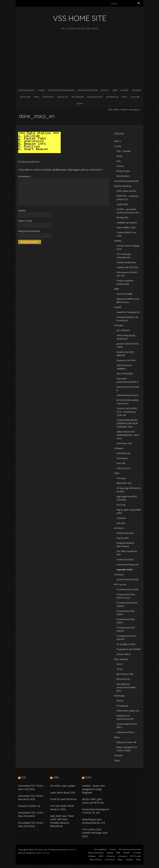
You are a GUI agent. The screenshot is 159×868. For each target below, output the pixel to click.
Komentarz (25, 176)
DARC (88, 778)
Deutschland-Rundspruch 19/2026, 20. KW (95, 811)
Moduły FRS (122, 217)
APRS (36, 97)
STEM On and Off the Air (63, 799)
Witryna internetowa (29, 231)
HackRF (124, 90)
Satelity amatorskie (126, 262)
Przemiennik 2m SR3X (127, 589)
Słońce (120, 701)
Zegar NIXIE (122, 204)
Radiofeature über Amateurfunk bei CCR (93, 821)
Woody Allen (123, 176)
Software (25, 97)
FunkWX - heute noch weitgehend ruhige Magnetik (93, 789)
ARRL (56, 778)
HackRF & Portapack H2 (128, 312)
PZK (24, 778)
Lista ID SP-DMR (124, 294)
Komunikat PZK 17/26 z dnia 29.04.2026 (31, 814)
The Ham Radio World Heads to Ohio (62, 807)
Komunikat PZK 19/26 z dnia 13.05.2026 (31, 787)
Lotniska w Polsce (125, 732)
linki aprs (121, 523)
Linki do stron (123, 468)
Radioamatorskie (125, 533)
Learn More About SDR (63, 793)
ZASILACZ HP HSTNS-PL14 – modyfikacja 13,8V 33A (127, 412)
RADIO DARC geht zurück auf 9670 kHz (93, 801)
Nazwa (22, 210)
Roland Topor (123, 171)
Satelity (105, 90)
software (121, 518)
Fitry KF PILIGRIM (125, 374)
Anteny (120, 166)
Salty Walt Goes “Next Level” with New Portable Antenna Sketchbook (62, 821)
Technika (136, 90)
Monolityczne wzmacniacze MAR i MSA (126, 687)
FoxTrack (121, 505)
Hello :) (117, 141)
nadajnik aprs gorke (127, 222)
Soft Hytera (122, 458)
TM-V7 (120, 664)
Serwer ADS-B (124, 654)
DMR (115, 90)
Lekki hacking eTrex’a (127, 395)
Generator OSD (124, 443)
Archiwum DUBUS (125, 560)
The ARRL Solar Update (63, 786)
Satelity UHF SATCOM (127, 267)
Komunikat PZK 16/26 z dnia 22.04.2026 (31, 824)
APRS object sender (126, 191)
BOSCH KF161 (123, 679)
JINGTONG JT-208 (125, 674)
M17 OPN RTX (123, 330)
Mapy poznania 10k (126, 742)
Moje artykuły (95, 97)
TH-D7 (120, 669)
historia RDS (123, 538)
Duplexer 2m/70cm (126, 360)
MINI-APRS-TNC (124, 483)
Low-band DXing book (128, 564)
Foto (119, 161)
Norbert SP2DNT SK (29, 806)
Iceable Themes (42, 853)
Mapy (124, 97)
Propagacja (122, 706)
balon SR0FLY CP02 (126, 227)
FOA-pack (124, 110)
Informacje (112, 97)
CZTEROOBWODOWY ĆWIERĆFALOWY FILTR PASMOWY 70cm (127, 423)
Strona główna (26, 90)
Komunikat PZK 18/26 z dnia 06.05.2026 (31, 798)
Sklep (80, 104)
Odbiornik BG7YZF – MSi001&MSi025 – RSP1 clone (128, 435)
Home (110, 110)
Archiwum (63, 97)
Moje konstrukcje (88, 90)
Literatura (48, 97)
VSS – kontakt (123, 151)
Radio (119, 156)
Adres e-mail (25, 221)
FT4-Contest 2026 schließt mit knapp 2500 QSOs (95, 833)
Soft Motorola (123, 453)
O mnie (41, 90)
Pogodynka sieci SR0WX (129, 649)
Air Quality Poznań (126, 644)
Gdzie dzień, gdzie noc (128, 711)
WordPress (72, 849)
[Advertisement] (79, 55)
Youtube (135, 97)
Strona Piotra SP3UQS (128, 579)
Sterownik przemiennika (61, 90)
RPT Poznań (78, 97)
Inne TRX (121, 463)
